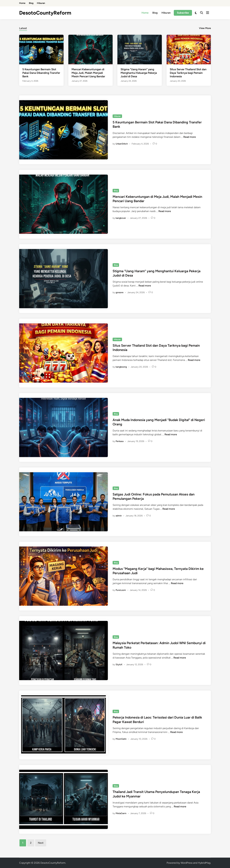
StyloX (119, 665)
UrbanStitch (122, 144)
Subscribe (183, 13)
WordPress (187, 863)
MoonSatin (121, 739)
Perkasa (120, 441)
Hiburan (41, 3)
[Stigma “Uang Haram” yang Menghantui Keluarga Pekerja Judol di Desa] (140, 49)
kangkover (121, 218)
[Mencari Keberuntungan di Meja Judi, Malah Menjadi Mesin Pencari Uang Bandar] (91, 49)
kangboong (121, 367)
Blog (31, 3)
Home (22, 3)
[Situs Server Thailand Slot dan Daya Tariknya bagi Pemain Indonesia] (189, 49)
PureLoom (121, 590)
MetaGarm (121, 813)
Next (41, 843)
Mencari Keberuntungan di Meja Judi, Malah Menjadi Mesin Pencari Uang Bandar (88, 73)
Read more (190, 137)
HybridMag (204, 863)
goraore (120, 292)
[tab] (23, 28)
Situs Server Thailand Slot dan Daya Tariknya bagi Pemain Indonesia (188, 73)
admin (119, 516)
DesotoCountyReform (45, 13)
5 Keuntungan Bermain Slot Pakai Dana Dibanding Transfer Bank (41, 73)
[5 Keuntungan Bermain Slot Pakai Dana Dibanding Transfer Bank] (41, 49)
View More (205, 28)
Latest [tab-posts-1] (23, 28)
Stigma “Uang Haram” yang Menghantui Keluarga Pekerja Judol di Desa (139, 73)
